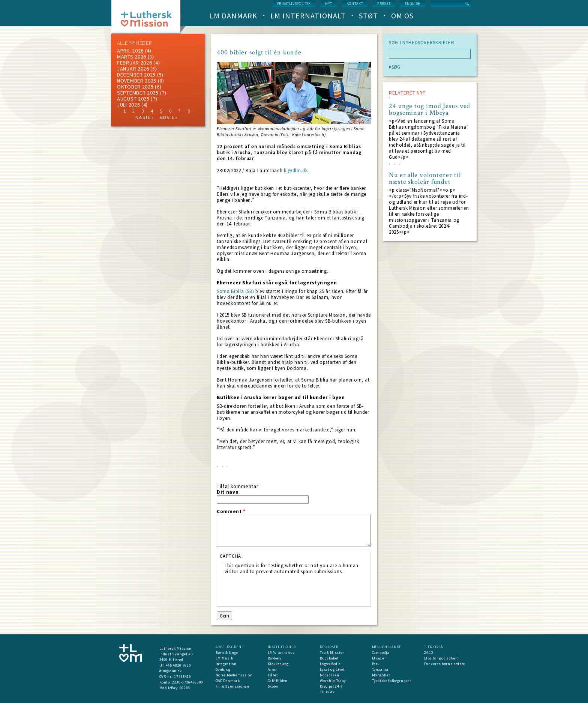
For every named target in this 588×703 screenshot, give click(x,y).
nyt (329, 4)
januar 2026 (133, 69)
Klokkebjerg (278, 664)
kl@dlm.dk (296, 170)
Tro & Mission (332, 653)
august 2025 (133, 99)
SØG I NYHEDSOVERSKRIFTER (422, 43)
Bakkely (275, 658)
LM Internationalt (308, 16)
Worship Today (333, 681)
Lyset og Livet (332, 669)
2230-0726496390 (188, 682)
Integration (226, 664)
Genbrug (223, 669)
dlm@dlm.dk (171, 671)
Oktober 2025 (135, 87)
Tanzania (380, 669)
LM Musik (224, 658)
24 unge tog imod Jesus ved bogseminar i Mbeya (430, 110)
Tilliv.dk (327, 692)
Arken (273, 669)
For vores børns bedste (445, 664)
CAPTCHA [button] (231, 556)
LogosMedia (331, 664)
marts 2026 (132, 57)
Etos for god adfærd (442, 658)
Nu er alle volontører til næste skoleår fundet (425, 179)
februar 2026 (134, 63)
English (413, 4)
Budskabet (329, 658)
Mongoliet (381, 675)
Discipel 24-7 (331, 686)
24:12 (429, 653)
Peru (376, 664)
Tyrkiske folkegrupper (392, 681)
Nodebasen (330, 675)
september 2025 (138, 93)
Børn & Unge (227, 653)
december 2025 (136, 75)
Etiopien (379, 658)
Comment (231, 512)
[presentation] (282, 589)
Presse (384, 4)
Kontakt (355, 4)
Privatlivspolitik (294, 4)
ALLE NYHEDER (134, 43)
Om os (402, 16)
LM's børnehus (281, 653)
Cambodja (381, 653)
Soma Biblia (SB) (235, 291)
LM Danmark (233, 16)
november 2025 (137, 81)
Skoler (273, 686)
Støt (368, 16)
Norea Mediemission (234, 675)
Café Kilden (278, 681)
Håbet (273, 675)
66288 (185, 688)
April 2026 (130, 51)
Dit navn (228, 492)
